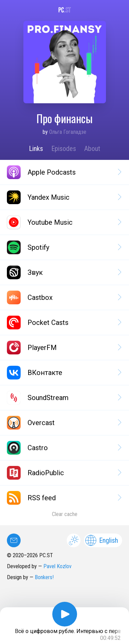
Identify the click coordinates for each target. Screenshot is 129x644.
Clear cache (65, 514)
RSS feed (64, 498)
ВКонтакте (64, 373)
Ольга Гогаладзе (68, 132)
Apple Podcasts (64, 172)
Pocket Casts (64, 323)
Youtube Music (64, 222)
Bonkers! (44, 577)
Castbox (64, 297)
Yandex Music (64, 197)
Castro (64, 448)
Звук (64, 272)
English (102, 540)
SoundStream (64, 398)
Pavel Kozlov (57, 566)
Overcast (64, 423)
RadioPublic (64, 473)
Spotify (64, 247)
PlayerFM (64, 348)
